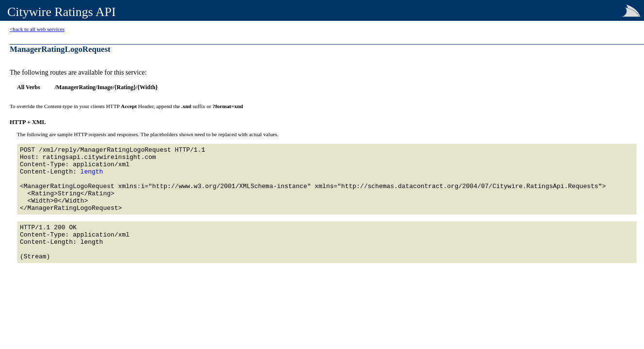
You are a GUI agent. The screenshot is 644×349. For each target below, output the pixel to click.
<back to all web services (37, 29)
